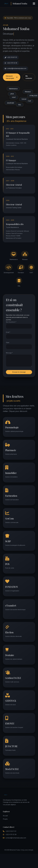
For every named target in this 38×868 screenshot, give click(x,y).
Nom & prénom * (11, 322)
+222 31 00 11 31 (11, 57)
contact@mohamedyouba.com (16, 68)
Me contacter (29, 77)
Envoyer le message (19, 372)
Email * (8, 332)
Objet (8, 342)
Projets (5, 819)
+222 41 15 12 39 (11, 63)
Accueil (5, 816)
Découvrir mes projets (12, 77)
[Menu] (34, 4)
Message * (9, 353)
